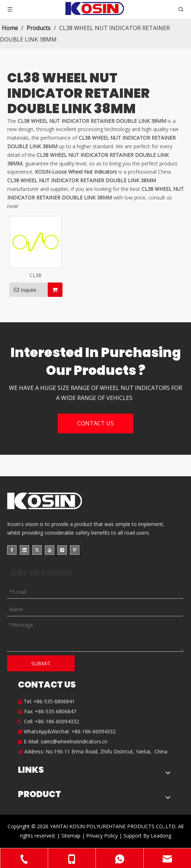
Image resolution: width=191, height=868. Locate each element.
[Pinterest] (75, 550)
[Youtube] (50, 550)
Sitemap (71, 836)
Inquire (23, 290)
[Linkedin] (24, 550)
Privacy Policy (103, 836)
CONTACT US (95, 423)
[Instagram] (62, 550)
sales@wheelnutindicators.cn (74, 741)
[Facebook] (12, 550)
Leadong (161, 836)
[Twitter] (37, 550)
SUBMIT (41, 663)
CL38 (35, 275)
